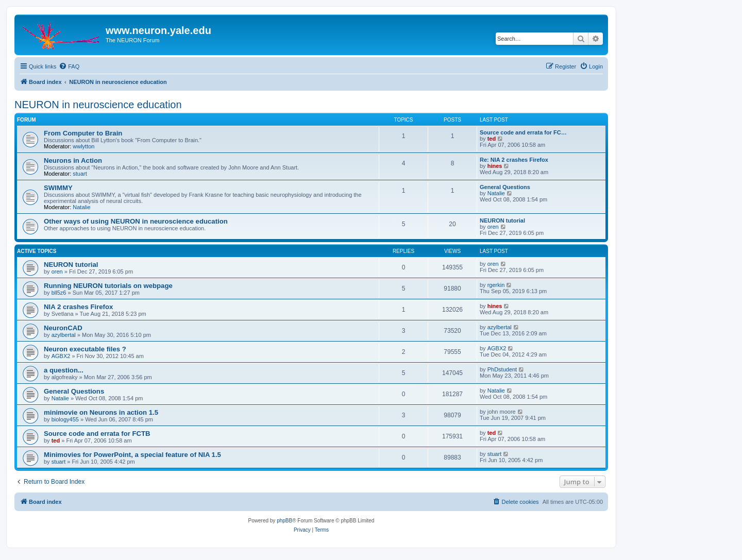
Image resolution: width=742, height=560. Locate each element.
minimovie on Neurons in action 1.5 (101, 412)
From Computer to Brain (83, 133)
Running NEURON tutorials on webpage (108, 286)
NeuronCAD (63, 328)
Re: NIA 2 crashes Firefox (514, 160)
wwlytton (83, 146)
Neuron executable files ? (85, 349)
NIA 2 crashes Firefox (78, 307)
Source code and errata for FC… (523, 132)
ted (492, 139)
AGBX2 (61, 356)
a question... (64, 370)
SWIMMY (58, 188)
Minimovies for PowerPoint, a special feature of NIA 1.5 (132, 455)
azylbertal (64, 335)
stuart (80, 174)
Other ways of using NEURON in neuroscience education (136, 221)
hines (495, 166)
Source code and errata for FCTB (97, 434)
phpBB (284, 521)
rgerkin (496, 285)
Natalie (81, 207)
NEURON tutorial (502, 220)
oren (493, 227)
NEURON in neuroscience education (98, 105)
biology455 (65, 419)
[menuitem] (69, 66)
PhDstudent (502, 369)
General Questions (505, 187)
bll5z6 (59, 293)
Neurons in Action (73, 160)
